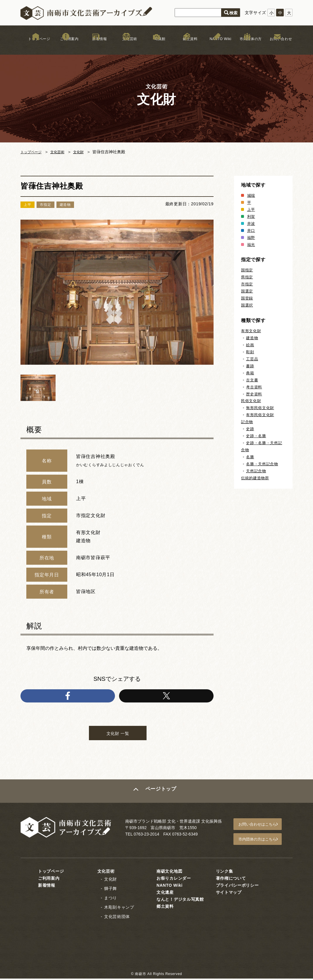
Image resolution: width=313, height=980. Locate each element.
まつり (111, 899)
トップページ (36, 46)
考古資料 (255, 387)
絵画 (250, 345)
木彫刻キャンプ (119, 909)
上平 (251, 209)
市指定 (247, 284)
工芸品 (252, 359)
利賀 (251, 216)
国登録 (247, 298)
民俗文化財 (252, 401)
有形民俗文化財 (261, 415)
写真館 (156, 46)
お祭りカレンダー (174, 880)
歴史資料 (255, 394)
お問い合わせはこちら (262, 828)
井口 (251, 230)
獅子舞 (111, 890)
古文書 (252, 380)
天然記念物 (257, 471)
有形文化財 (252, 331)
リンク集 (225, 873)
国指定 (247, 270)
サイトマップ (229, 894)
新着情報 (96, 46)
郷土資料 (187, 46)
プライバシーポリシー (237, 887)
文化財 (85, 152)
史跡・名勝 (257, 436)
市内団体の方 (247, 46)
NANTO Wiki (217, 46)
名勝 (250, 457)
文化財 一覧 (118, 736)
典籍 (250, 373)
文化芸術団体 (117, 918)
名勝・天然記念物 (263, 464)
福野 (251, 237)
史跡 (250, 429)
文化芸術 (126, 46)
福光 (251, 244)
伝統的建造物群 (256, 478)
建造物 (252, 338)
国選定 (247, 291)
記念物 (247, 422)
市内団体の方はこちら (262, 842)
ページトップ (161, 796)
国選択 (247, 305)
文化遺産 (165, 894)
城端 (251, 195)
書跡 (250, 366)
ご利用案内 (66, 46)
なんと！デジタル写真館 (180, 901)
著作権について (231, 880)
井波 (251, 223)
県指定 (247, 277)
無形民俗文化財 (261, 408)
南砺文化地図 (169, 873)
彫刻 (250, 352)
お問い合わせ (277, 46)
